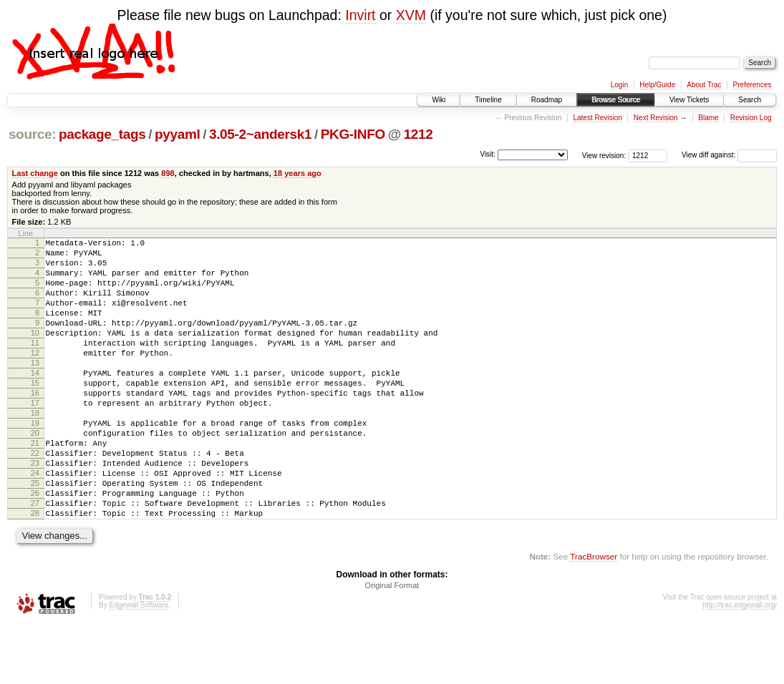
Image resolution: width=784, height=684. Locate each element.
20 (35, 474)
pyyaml (177, 134)
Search (750, 100)
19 (35, 461)
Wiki (439, 100)
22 (35, 498)
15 (35, 413)
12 (35, 376)
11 (35, 364)
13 (35, 389)
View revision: (604, 155)
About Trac (704, 85)
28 (35, 571)
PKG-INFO (353, 134)
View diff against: (729, 155)
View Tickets (689, 100)
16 (35, 425)
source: (32, 134)
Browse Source (616, 100)
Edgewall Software (139, 665)
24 (35, 522)
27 (35, 559)
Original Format (392, 645)
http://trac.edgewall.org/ (740, 665)
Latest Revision (597, 118)
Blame (708, 118)
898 (168, 173)
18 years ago (297, 173)
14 (35, 401)
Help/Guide (657, 85)
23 (35, 510)
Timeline (488, 100)
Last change (35, 173)
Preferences (752, 85)
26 (35, 547)
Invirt (360, 15)
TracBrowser (594, 616)
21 (35, 486)
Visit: (488, 154)
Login (619, 85)
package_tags (102, 134)
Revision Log (751, 118)
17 (35, 437)
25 (35, 534)
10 (35, 352)
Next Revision (656, 118)
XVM (411, 15)
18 (35, 449)
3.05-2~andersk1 (260, 134)
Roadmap (547, 100)
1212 (418, 134)
